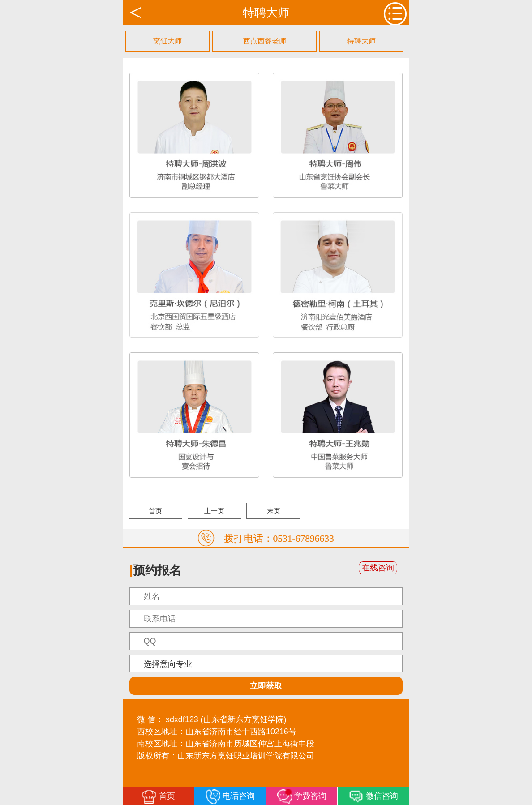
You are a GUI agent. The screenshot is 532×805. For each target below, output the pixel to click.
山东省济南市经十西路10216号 (241, 732)
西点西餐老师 (265, 41)
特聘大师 (361, 41)
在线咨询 (378, 568)
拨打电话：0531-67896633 (279, 538)
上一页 (214, 511)
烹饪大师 (167, 41)
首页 (155, 511)
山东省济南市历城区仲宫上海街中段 (250, 744)
